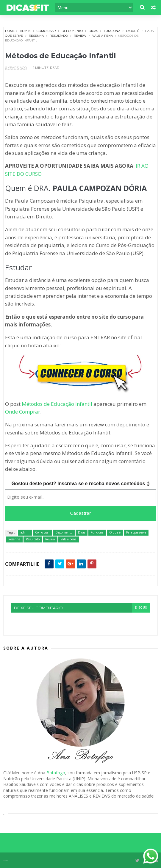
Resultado (59, 36)
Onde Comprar (23, 412)
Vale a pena (103, 36)
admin (25, 31)
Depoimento (72, 31)
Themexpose (7, 860)
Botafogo (56, 773)
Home (10, 31)
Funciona (112, 31)
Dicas (93, 31)
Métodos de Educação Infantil (57, 404)
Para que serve (136, 532)
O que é (133, 31)
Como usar (46, 31)
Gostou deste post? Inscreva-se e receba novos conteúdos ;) (80, 484)
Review (80, 36)
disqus (141, 608)
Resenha (36, 36)
